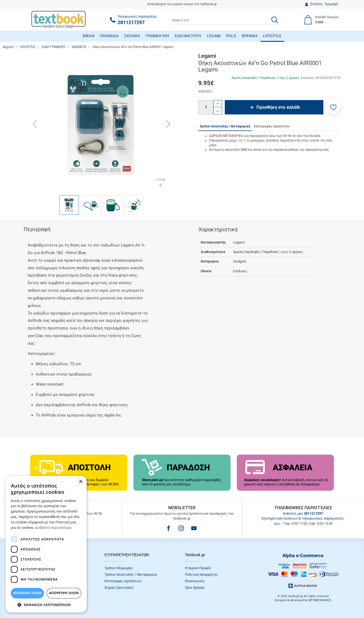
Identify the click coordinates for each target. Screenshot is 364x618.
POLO (231, 36)
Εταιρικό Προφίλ (198, 568)
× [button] (81, 482)
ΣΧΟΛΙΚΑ (132, 36)
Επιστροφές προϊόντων (123, 581)
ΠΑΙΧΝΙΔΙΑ (109, 36)
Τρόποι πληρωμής (119, 568)
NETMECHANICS (320, 600)
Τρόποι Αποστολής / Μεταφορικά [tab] (225, 126)
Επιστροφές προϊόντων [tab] (272, 126)
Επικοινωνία (195, 581)
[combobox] (225, 20)
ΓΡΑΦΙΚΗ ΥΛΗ (157, 36)
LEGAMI (214, 36)
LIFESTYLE (272, 36)
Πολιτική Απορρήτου (201, 574)
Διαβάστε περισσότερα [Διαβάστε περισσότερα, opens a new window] (53, 528)
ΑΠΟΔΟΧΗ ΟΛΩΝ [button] (27, 593)
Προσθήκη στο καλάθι (278, 107)
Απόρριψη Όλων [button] (64, 593)
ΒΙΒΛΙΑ (89, 36)
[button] (333, 107)
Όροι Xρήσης (195, 587)
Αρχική (8, 47)
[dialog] (46, 544)
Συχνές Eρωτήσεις (119, 587)
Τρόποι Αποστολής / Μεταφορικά (131, 574)
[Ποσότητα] (206, 107)
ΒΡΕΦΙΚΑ (250, 36)
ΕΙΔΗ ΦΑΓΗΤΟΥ (188, 36)
